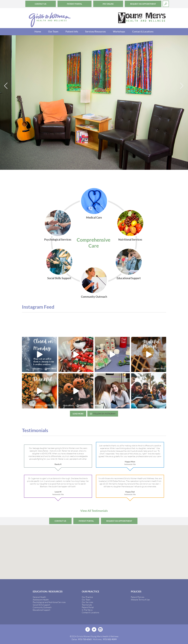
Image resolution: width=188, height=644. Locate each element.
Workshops (119, 31)
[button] (94, 550)
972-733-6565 (85, 639)
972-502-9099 (110, 639)
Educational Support (41, 610)
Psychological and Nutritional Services (49, 602)
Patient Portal (75, 4)
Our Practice (87, 597)
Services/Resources (95, 31)
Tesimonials (87, 605)
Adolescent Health (41, 600)
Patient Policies (138, 597)
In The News (87, 610)
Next (182, 86)
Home (38, 31)
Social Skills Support (41, 605)
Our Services (87, 602)
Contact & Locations (143, 31)
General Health (39, 597)
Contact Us (41, 4)
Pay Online (108, 4)
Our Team (53, 31)
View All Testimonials (94, 511)
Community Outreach (42, 607)
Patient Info (72, 31)
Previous (6, 86)
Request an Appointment (143, 4)
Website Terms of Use (140, 600)
